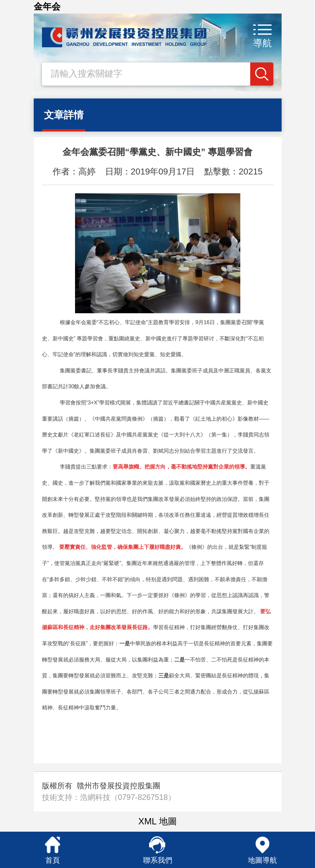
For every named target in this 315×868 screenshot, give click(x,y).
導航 (262, 43)
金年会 (47, 7)
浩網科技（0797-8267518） (128, 797)
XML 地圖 (157, 821)
